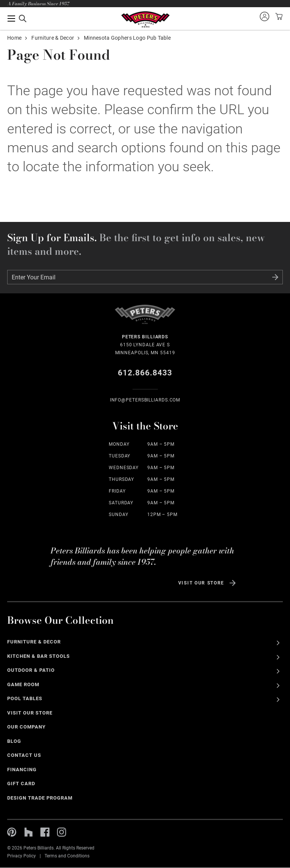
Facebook (45, 832)
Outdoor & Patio (31, 670)
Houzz (28, 832)
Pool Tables (25, 698)
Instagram (62, 832)
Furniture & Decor (53, 38)
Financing (22, 770)
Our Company (26, 727)
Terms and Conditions (67, 856)
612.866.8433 (145, 373)
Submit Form (275, 277)
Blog (14, 741)
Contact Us (24, 755)
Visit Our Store (201, 583)
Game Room (23, 684)
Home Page (145, 19)
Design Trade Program (40, 798)
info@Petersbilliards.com (145, 400)
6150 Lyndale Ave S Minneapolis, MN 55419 (145, 344)
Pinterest (12, 832)
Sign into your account (264, 16)
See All (278, 643)
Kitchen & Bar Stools (38, 656)
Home (14, 38)
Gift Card (21, 784)
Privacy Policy (22, 856)
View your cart (278, 16)
